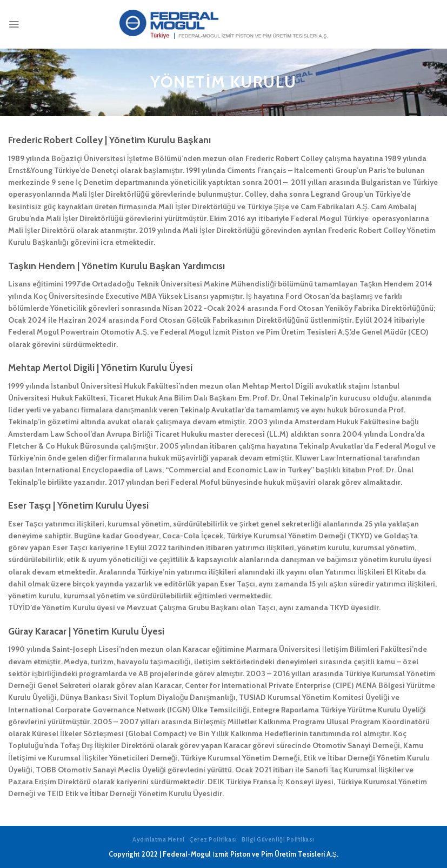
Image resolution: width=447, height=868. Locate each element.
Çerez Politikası (213, 840)
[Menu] (14, 24)
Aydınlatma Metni (159, 840)
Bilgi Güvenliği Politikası (278, 840)
